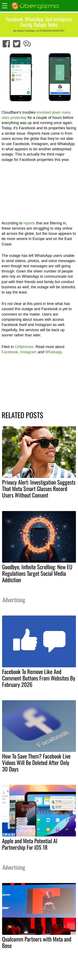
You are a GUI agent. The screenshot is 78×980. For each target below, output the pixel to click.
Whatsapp (54, 352)
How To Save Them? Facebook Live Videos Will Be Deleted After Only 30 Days (36, 762)
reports (29, 223)
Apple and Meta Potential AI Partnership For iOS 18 (30, 844)
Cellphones (24, 347)
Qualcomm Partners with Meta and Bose (37, 942)
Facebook (10, 352)
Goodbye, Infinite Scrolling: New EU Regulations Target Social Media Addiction (37, 573)
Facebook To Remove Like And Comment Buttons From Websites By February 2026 (39, 678)
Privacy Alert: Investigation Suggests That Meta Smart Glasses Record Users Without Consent (39, 489)
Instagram (28, 352)
